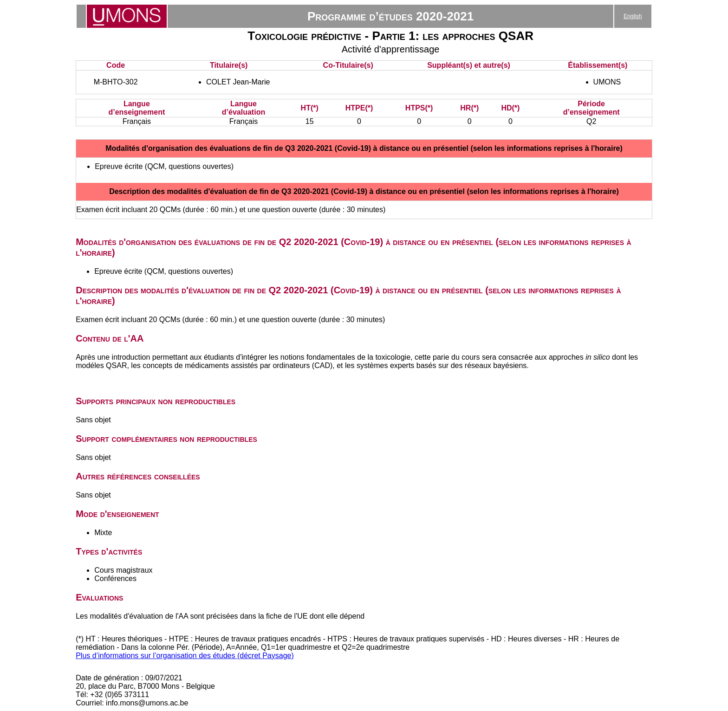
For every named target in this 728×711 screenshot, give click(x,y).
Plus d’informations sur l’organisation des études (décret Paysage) (185, 656)
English (633, 16)
